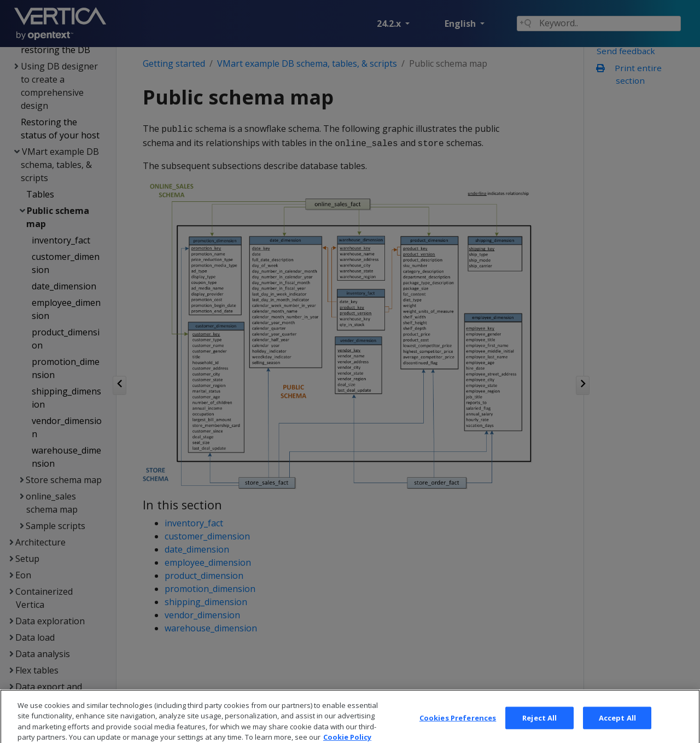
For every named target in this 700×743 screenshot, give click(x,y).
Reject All (539, 724)
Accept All (617, 724)
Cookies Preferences (458, 724)
